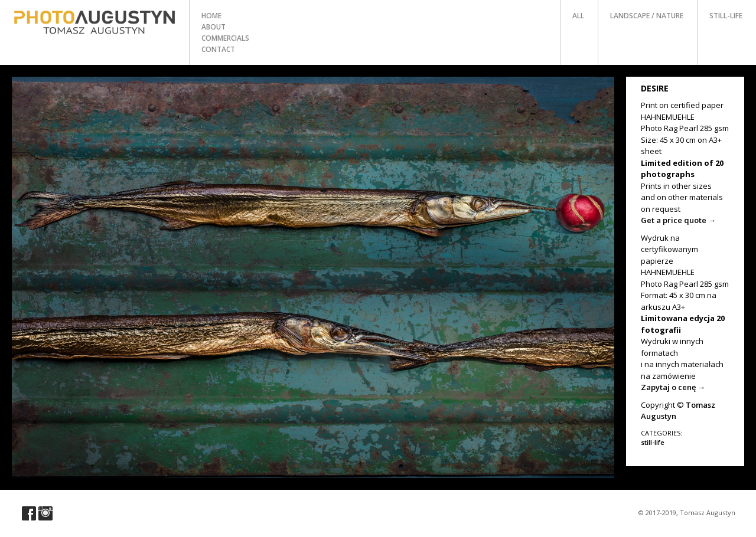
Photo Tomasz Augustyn (94, 22)
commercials (225, 38)
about (214, 27)
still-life (726, 16)
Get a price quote (678, 220)
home (211, 16)
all (578, 16)
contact (218, 49)
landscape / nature (647, 16)
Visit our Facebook (29, 513)
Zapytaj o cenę (673, 387)
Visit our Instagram (45, 513)
